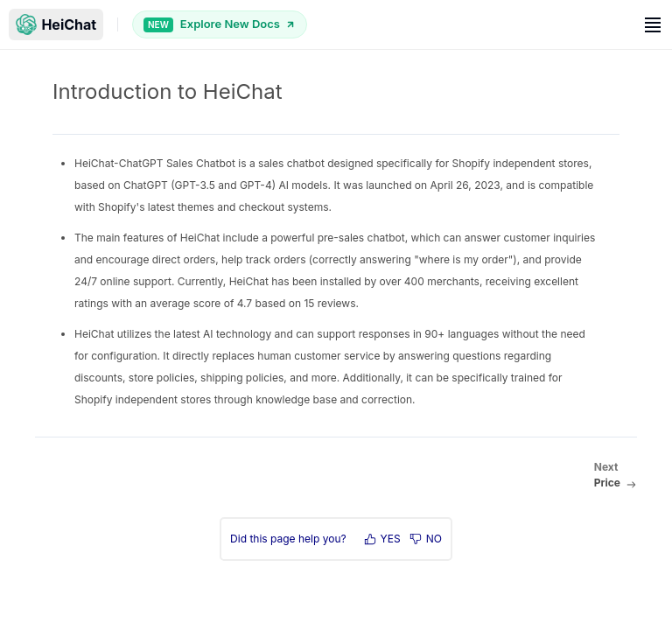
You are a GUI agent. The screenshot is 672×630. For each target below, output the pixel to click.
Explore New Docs (220, 24)
